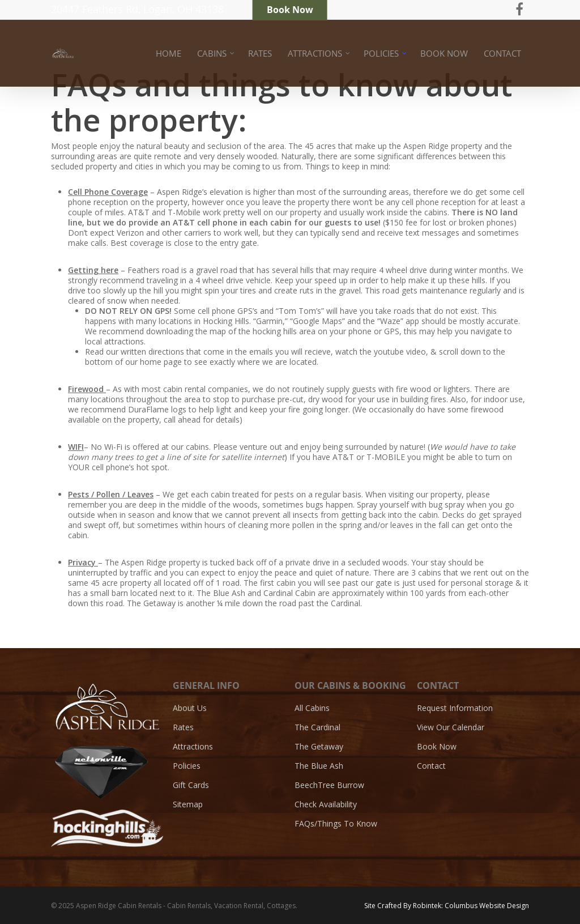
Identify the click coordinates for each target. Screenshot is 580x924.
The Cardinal (317, 727)
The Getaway (319, 746)
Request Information (455, 708)
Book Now (437, 746)
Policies (187, 766)
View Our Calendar (451, 727)
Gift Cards (191, 785)
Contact (431, 766)
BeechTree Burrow (329, 785)
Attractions (193, 746)
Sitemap (188, 804)
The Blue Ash (319, 766)
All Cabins (312, 708)
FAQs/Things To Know (336, 823)
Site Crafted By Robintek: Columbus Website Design (447, 906)
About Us (190, 708)
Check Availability (326, 804)
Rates (183, 727)
